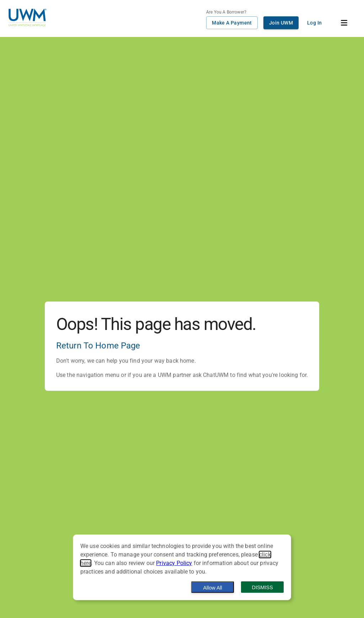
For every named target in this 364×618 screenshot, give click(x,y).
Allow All (213, 588)
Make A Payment (232, 23)
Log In (314, 23)
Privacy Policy (174, 563)
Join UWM (281, 23)
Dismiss (263, 587)
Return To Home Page (98, 346)
